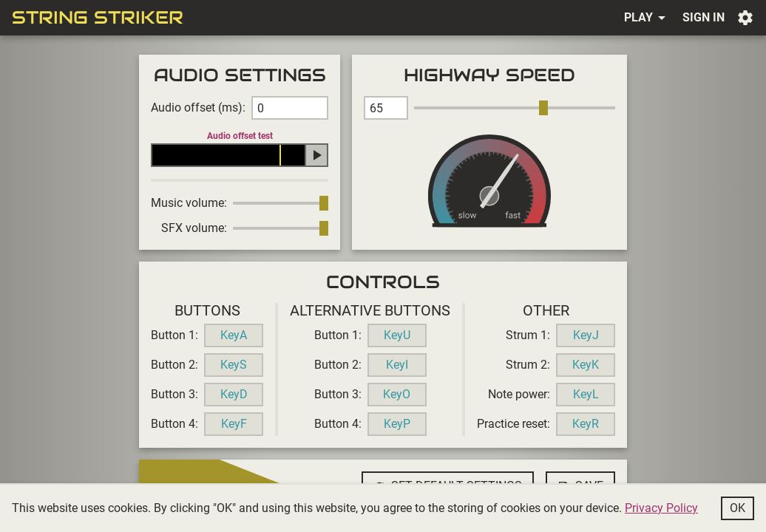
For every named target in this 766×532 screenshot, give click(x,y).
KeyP (397, 424)
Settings (745, 18)
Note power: (519, 394)
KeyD (234, 394)
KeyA (234, 335)
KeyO (397, 394)
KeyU (397, 335)
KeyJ (586, 335)
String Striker (98, 18)
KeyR (586, 424)
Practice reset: (514, 424)
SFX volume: (194, 228)
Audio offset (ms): (198, 108)
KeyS (234, 365)
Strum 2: (528, 365)
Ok (738, 508)
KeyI (397, 365)
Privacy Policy (661, 508)
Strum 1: (528, 335)
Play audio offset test (316, 155)
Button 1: (174, 335)
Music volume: (189, 203)
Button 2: (174, 365)
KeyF (234, 424)
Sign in (704, 17)
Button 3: (174, 394)
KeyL (586, 394)
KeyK (586, 365)
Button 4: (174, 424)
